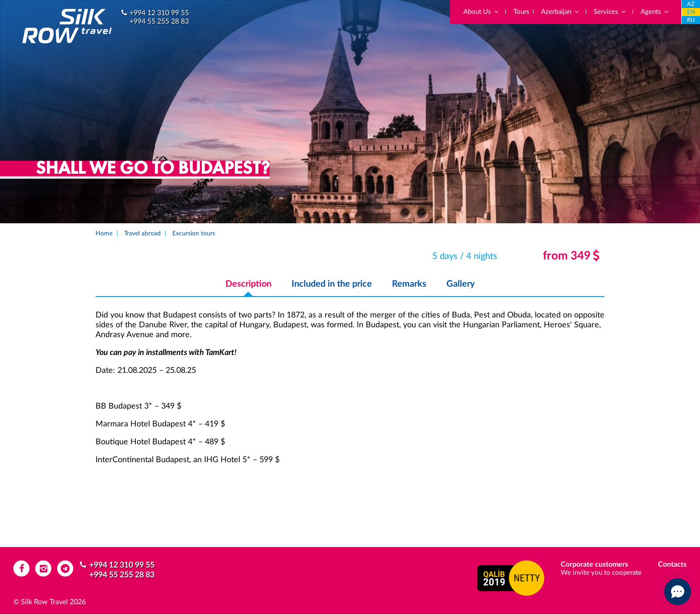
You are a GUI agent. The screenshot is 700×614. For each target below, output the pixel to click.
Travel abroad (142, 234)
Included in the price (332, 284)
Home (104, 234)
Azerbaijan (560, 12)
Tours (521, 12)
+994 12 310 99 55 (159, 13)
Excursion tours (194, 234)
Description (248, 284)
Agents (655, 12)
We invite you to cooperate (601, 573)
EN (691, 12)
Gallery (461, 284)
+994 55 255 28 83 (159, 21)
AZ (691, 4)
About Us (481, 12)
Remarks (409, 284)
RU (691, 20)
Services (610, 12)
